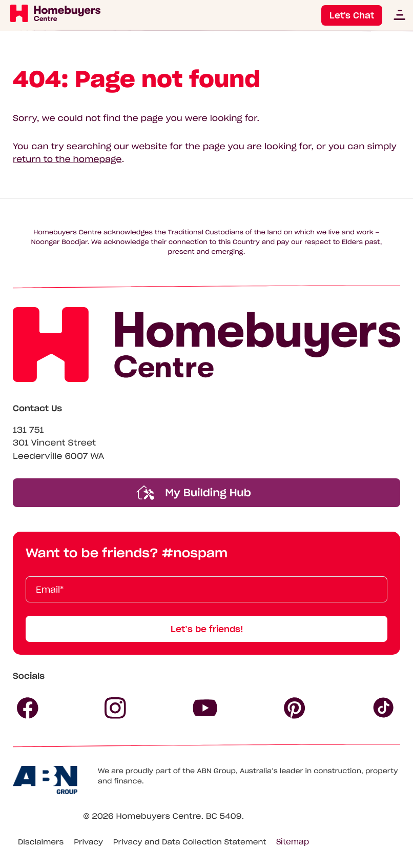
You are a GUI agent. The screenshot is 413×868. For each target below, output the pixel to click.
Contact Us (37, 409)
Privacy (88, 842)
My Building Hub (194, 492)
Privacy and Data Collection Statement (190, 842)
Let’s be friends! (207, 629)
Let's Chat (352, 15)
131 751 (28, 430)
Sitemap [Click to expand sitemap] (293, 842)
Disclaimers (41, 842)
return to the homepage (67, 159)
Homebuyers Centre (158, 816)
